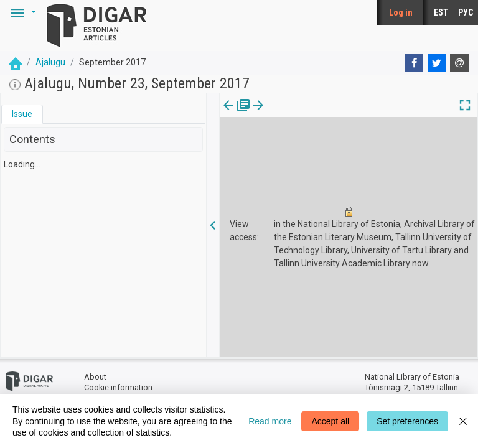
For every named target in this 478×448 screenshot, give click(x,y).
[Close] (463, 421)
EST (441, 12)
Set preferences (407, 421)
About (95, 377)
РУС (466, 12)
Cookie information (118, 387)
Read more (270, 421)
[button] (21, 12)
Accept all (330, 421)
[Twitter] (437, 63)
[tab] (22, 114)
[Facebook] (415, 63)
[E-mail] (459, 63)
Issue (22, 114)
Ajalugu (50, 62)
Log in (401, 12)
